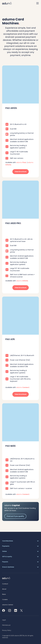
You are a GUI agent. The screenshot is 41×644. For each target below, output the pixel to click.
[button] (20, 541)
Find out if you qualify (15, 516)
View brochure (21, 172)
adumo (21, 162)
